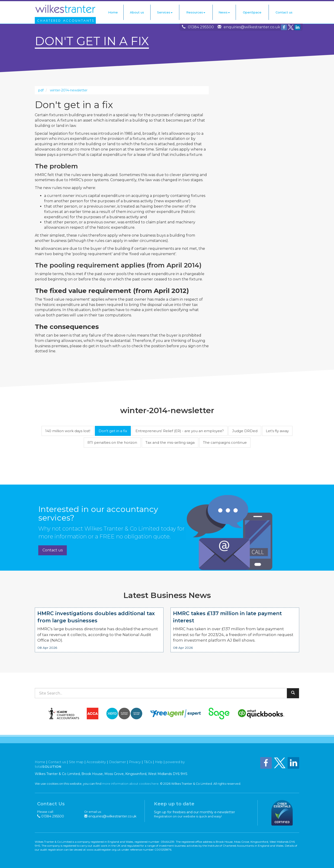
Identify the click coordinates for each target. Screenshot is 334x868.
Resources (196, 12)
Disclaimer (117, 762)
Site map (76, 762)
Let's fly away (277, 431)
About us (137, 12)
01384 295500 (201, 27)
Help (159, 762)
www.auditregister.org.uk (104, 850)
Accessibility (96, 762)
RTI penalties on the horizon (112, 442)
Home (113, 12)
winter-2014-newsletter (69, 90)
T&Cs (148, 762)
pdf (41, 90)
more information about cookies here (130, 784)
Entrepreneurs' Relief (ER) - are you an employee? (180, 431)
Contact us (284, 12)
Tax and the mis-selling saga (170, 442)
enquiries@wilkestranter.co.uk (252, 27)
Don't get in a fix (113, 431)
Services (165, 12)
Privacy (135, 762)
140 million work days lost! (68, 431)
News (224, 12)
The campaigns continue (225, 442)
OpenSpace (252, 12)
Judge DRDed (245, 431)
